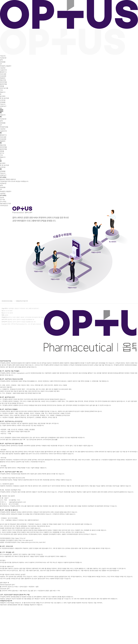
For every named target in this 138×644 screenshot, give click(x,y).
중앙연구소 (3, 72)
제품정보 (3, 78)
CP (1, 64)
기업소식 (3, 104)
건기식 (2, 153)
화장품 (2, 86)
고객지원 (3, 100)
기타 (1, 90)
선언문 (2, 197)
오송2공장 (3, 76)
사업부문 (3, 68)
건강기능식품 (4, 88)
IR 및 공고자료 (4, 98)
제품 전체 (3, 80)
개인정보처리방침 (7, 301)
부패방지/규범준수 (6, 66)
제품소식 (3, 92)
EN (1, 108)
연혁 (1, 60)
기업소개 (3, 56)
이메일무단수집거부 (22, 301)
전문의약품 (3, 82)
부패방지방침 (4, 127)
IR (1, 94)
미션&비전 (3, 58)
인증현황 (3, 62)
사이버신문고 (4, 205)
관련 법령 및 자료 (5, 203)
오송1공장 (3, 74)
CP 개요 (2, 199)
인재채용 (3, 102)
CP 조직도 (3, 201)
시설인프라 (3, 70)
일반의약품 (3, 84)
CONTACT (3, 106)
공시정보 (3, 96)
